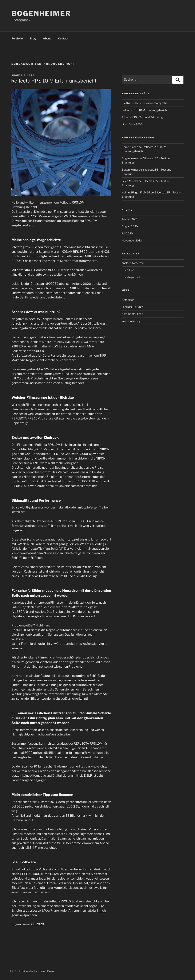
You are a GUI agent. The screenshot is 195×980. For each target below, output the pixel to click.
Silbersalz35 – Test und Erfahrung (142, 117)
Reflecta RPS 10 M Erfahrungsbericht (54, 81)
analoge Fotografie (133, 263)
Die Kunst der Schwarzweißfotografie (145, 103)
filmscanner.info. (23, 409)
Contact (63, 38)
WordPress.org (131, 321)
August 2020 (130, 226)
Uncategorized (131, 277)
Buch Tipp (128, 270)
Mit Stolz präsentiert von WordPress (32, 971)
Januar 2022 (129, 219)
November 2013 (132, 240)
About (47, 38)
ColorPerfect (52, 356)
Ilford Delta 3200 (132, 124)
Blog (33, 38)
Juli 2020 (127, 233)
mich (102, 911)
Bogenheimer (41, 13)
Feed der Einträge (132, 307)
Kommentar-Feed (132, 314)
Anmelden (128, 300)
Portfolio (17, 38)
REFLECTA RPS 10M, (26, 418)
